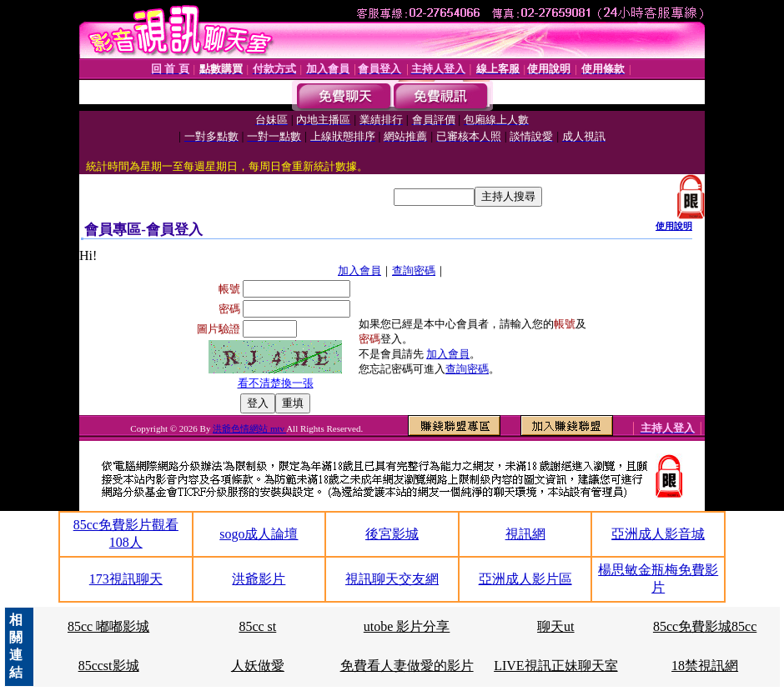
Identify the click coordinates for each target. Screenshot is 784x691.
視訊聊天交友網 (392, 579)
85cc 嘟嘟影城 (108, 626)
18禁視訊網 (705, 666)
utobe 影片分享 (407, 626)
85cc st (257, 626)
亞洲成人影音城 (658, 534)
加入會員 (359, 270)
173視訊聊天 (126, 579)
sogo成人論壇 (259, 534)
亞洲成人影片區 (525, 579)
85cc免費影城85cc (705, 626)
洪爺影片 (259, 579)
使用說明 (674, 226)
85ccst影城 (109, 666)
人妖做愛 (258, 666)
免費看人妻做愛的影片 (407, 666)
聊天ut (555, 626)
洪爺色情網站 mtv (249, 428)
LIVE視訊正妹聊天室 (555, 666)
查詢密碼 (414, 270)
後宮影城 (392, 534)
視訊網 (525, 534)
